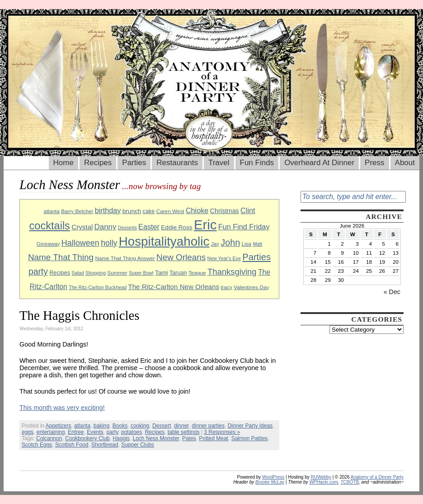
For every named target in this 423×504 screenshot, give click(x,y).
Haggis (121, 438)
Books (120, 426)
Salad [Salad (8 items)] (78, 273)
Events (95, 432)
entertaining (51, 432)
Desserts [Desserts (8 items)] (127, 228)
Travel (219, 163)
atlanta (82, 426)
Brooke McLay (270, 482)
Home (63, 163)
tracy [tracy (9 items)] (226, 287)
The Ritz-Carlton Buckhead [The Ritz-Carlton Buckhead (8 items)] (98, 287)
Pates (189, 438)
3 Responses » (222, 432)
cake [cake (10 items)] (149, 211)
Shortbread (105, 445)
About (405, 163)
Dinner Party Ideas (250, 426)
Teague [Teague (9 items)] (197, 273)
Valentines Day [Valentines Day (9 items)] (251, 287)
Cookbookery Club (87, 438)
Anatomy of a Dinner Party (377, 477)
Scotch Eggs (37, 445)
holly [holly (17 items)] (109, 243)
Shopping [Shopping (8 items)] (96, 273)
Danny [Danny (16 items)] (106, 227)
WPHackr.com (324, 482)
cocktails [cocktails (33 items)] (50, 226)
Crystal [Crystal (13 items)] (82, 227)
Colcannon (49, 438)
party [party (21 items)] (38, 272)
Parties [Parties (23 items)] (256, 257)
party (112, 432)
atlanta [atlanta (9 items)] (51, 211)
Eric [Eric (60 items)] (205, 225)
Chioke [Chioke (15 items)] (197, 210)
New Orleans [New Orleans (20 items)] (181, 257)
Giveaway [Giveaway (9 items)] (48, 244)
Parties (134, 163)
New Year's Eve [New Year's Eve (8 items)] (224, 258)
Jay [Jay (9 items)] (215, 244)
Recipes (98, 163)
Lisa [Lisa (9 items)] (247, 244)
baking (101, 426)
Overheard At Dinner (319, 163)
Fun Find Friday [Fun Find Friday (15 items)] (244, 227)
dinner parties (208, 426)
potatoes (132, 432)
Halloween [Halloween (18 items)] (80, 243)
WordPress (273, 477)
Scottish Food (72, 445)
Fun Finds (257, 163)
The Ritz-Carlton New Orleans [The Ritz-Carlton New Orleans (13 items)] (174, 287)
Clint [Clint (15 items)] (248, 210)
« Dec (392, 292)
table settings (184, 432)
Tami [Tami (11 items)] (162, 273)
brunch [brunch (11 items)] (132, 211)
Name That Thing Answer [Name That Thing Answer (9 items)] (125, 258)
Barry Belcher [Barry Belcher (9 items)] (77, 211)
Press (374, 163)
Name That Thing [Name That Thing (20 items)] (61, 257)
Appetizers (59, 426)
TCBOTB (350, 482)
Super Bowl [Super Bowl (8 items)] (141, 273)
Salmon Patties (250, 438)
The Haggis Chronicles (80, 315)
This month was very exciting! (62, 408)
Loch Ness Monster (156, 438)
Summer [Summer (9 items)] (117, 273)
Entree (76, 432)
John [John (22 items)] (230, 242)
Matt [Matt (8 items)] (257, 244)
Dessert (162, 426)
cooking (140, 426)
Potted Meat (214, 438)
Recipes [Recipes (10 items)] (60, 273)
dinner (181, 426)
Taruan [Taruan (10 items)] (178, 273)
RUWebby (321, 477)
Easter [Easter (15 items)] (149, 227)
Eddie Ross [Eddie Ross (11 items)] (176, 227)
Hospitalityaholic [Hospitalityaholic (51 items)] (164, 241)
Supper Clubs (138, 445)
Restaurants (177, 163)
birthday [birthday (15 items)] (108, 210)
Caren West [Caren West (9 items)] (170, 211)
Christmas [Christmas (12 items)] (225, 211)
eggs (28, 432)
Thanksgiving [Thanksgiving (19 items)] (232, 272)
